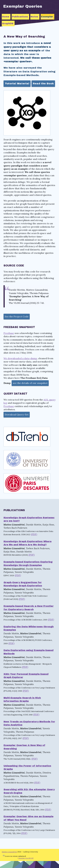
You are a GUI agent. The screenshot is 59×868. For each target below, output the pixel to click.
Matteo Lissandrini (9, 852)
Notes (34, 17)
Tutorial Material (17, 84)
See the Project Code (17, 316)
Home (6, 17)
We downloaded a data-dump (20, 358)
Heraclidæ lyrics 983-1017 (26, 858)
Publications (20, 17)
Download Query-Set (17, 415)
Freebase (9, 333)
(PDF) (34, 534)
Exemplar (47, 17)
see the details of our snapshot (30, 383)
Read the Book (43, 84)
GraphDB (8, 23)
